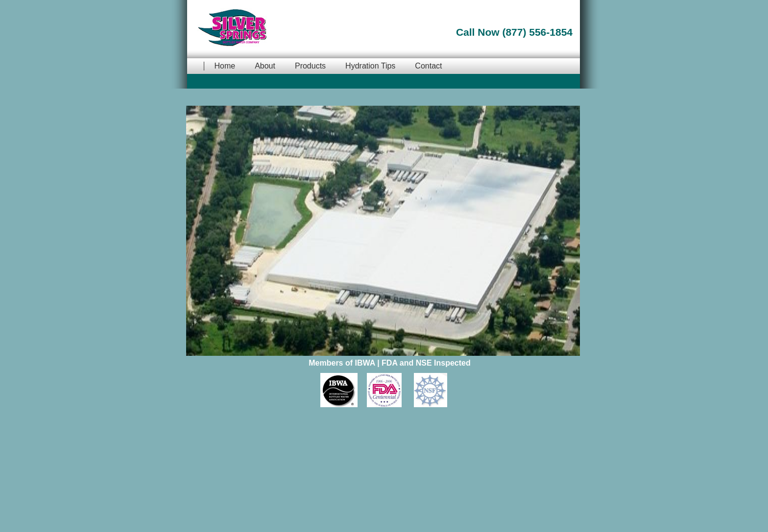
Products (310, 66)
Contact (428, 66)
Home (225, 66)
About (265, 66)
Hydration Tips (370, 66)
